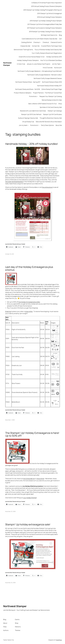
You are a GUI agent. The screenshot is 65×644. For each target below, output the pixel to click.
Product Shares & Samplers (23, 93)
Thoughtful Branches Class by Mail (51, 118)
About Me (59, 125)
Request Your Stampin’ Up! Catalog (51, 96)
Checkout (37, 42)
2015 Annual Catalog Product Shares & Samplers (46, 6)
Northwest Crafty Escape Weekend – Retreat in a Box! (45, 75)
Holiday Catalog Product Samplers (28, 60)
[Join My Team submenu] (61, 64)
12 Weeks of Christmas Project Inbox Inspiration (47, 3)
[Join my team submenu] (28, 125)
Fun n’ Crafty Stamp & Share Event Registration (47, 53)
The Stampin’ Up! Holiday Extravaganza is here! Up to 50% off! (32, 434)
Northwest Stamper (7, 64)
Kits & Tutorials (48, 68)
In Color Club (21, 64)
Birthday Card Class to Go (49, 35)
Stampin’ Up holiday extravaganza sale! (28, 524)
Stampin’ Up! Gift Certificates (52, 114)
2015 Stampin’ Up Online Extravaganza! (49, 13)
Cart (60, 39)
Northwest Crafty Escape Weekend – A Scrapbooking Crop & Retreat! (40, 71)
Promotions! (34, 125)
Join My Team (56, 64)
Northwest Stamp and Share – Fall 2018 (28, 89)
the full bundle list (29, 479)
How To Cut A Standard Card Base (51, 60)
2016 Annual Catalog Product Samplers (49, 17)
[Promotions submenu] (37, 96)
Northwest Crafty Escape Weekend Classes (48, 78)
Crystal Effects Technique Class (51, 46)
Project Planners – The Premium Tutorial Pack (47, 93)
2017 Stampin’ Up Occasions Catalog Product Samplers (44, 28)
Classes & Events (56, 42)
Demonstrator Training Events (23, 50)
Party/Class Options (47, 125)
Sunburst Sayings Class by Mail (28, 118)
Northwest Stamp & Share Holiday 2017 (49, 86)
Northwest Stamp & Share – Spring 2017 (28, 82)
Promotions (33, 96)
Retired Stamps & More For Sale (52, 100)
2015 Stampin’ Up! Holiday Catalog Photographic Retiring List (43, 10)
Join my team (23, 125)
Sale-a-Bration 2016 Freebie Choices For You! (43, 104)
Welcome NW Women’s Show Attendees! (49, 122)
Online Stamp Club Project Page (52, 89)
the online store (47, 187)
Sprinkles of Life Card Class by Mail (51, 107)
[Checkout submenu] (41, 42)
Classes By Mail (25, 46)
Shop (60, 104)
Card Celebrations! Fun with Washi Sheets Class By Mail (40, 39)
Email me (8, 311)
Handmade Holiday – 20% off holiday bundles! (32, 144)
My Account (58, 68)
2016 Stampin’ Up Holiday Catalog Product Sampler (46, 21)
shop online (29, 311)
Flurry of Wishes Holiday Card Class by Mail (48, 50)
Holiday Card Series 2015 (54, 57)
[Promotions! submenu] (39, 125)
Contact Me (36, 46)
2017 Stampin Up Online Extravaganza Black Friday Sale (45, 24)
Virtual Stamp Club (28, 122)
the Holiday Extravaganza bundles (29, 302)
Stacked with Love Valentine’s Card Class (33, 111)
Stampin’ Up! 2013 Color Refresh (31, 114)
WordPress (59, 640)
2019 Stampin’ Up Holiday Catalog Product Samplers (45, 32)
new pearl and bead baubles (14, 182)
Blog (60, 35)
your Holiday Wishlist (30, 498)
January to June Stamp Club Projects (39, 64)
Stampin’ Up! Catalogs (55, 111)
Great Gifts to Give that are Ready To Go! (32, 57)
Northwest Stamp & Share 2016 (52, 82)
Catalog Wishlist (26, 42)
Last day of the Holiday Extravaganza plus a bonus (29, 268)
